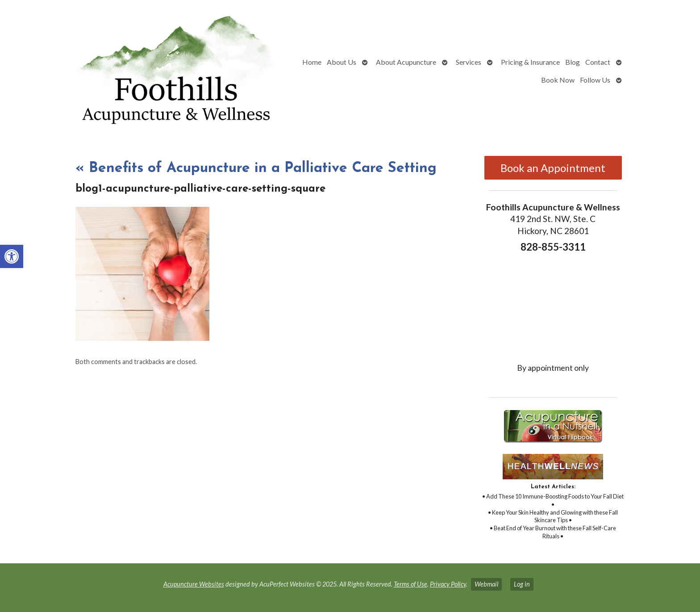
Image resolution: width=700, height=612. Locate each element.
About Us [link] (342, 62)
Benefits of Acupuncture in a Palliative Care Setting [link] (256, 168)
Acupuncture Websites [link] (194, 584)
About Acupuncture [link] (406, 62)
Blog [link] (573, 62)
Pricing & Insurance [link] (530, 62)
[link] (12, 256)
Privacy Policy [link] (448, 584)
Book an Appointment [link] (553, 168)
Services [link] (469, 62)
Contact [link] (598, 62)
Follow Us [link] (595, 80)
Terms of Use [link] (410, 584)
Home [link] (312, 62)
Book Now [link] (558, 80)
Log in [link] (522, 584)
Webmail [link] (486, 584)
